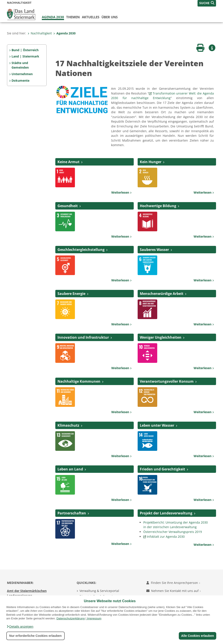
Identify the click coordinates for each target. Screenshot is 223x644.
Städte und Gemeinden (20, 65)
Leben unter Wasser (157, 425)
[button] (20, 627)
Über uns (110, 17)
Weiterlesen (121, 192)
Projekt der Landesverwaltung (166, 513)
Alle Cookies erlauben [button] (197, 636)
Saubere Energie (71, 294)
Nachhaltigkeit (40, 33)
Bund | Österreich (25, 50)
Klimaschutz (68, 425)
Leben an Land (70, 469)
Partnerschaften (72, 513)
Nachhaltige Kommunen (79, 381)
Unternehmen (22, 74)
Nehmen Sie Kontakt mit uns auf (174, 591)
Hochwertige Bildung (158, 206)
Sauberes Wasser (154, 250)
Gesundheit (68, 206)
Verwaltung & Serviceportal (99, 591)
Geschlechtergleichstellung (81, 250)
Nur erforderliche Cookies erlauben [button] (35, 636)
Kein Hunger (151, 162)
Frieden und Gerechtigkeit (162, 469)
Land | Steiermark (25, 56)
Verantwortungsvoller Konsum (167, 381)
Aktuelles (91, 17)
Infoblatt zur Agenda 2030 (166, 537)
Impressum (94, 618)
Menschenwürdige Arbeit (162, 294)
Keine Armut (68, 162)
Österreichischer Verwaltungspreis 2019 (173, 532)
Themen (73, 17)
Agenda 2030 (53, 17)
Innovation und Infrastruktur (83, 337)
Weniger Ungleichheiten (161, 337)
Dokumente (20, 80)
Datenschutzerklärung (71, 618)
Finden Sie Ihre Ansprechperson (173, 583)
